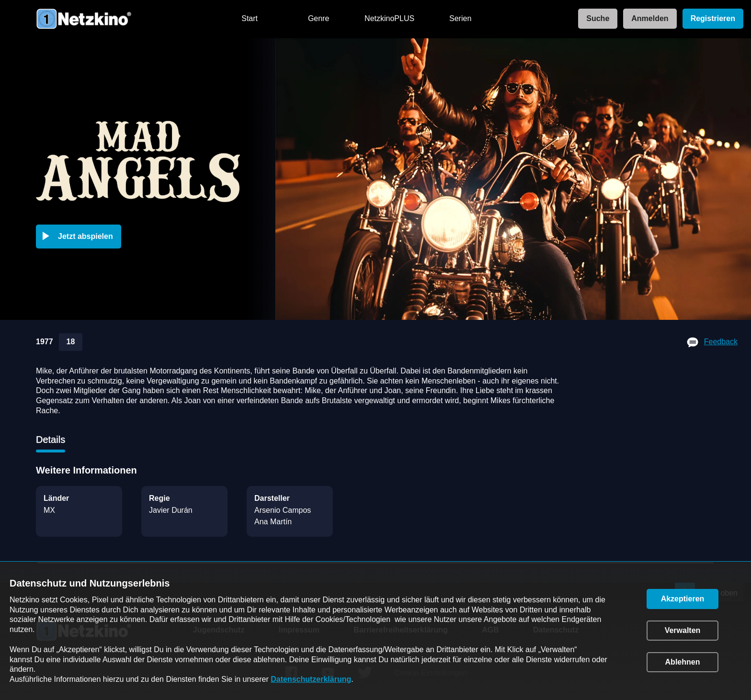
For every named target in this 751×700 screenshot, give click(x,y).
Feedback (721, 342)
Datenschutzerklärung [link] (311, 679)
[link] (595, 19)
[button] (80, 237)
